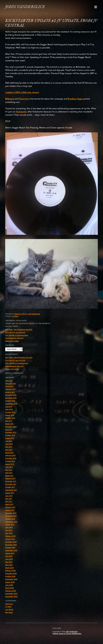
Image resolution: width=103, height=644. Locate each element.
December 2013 (11, 432)
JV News (15, 316)
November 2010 (11, 516)
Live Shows (9, 610)
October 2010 (10, 519)
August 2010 (10, 524)
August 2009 (10, 553)
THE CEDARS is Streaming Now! (17, 335)
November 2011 (11, 484)
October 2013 (10, 435)
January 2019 (10, 392)
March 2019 (9, 386)
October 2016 (10, 412)
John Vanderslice (25, 7)
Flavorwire (24, 99)
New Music (9, 612)
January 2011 (10, 510)
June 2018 (9, 409)
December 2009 (11, 542)
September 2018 (11, 404)
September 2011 (11, 490)
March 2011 (9, 504)
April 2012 (9, 473)
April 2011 (9, 501)
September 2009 (11, 550)
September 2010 (11, 522)
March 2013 (9, 453)
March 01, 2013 (20, 314)
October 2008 (10, 576)
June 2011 (9, 496)
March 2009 (9, 568)
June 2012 (9, 467)
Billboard (10, 99)
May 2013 (9, 447)
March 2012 (9, 476)
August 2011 (10, 493)
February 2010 (10, 536)
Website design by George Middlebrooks (67, 634)
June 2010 (9, 527)
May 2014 (9, 430)
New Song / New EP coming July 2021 (19, 330)
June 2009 (9, 559)
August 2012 (10, 464)
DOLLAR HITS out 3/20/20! (15, 332)
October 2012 (10, 461)
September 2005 (11, 596)
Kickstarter (21, 112)
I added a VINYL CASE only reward (22, 92)
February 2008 (10, 591)
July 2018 (9, 407)
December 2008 (11, 573)
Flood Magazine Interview (14, 338)
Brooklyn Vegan (75, 99)
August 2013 (10, 438)
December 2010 (11, 513)
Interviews (9, 604)
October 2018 (10, 401)
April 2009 (9, 565)
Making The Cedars (12, 341)
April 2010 (9, 533)
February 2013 (10, 455)
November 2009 (11, 545)
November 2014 (11, 427)
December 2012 (11, 458)
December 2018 (11, 395)
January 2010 (10, 539)
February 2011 (10, 507)
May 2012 (9, 470)
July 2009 (9, 556)
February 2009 (10, 571)
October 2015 (10, 418)
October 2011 (10, 487)
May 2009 (9, 562)
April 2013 (9, 450)
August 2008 (10, 582)
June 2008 (9, 585)
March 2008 (9, 588)
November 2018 (11, 398)
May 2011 (9, 499)
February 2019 (10, 389)
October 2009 (10, 548)
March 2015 (9, 424)
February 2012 (10, 478)
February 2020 (10, 384)
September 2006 (11, 594)
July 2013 (9, 441)
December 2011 (11, 481)
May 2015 (9, 421)
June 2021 (9, 381)
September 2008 (11, 579)
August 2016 (10, 415)
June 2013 (9, 444)
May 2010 (9, 530)
